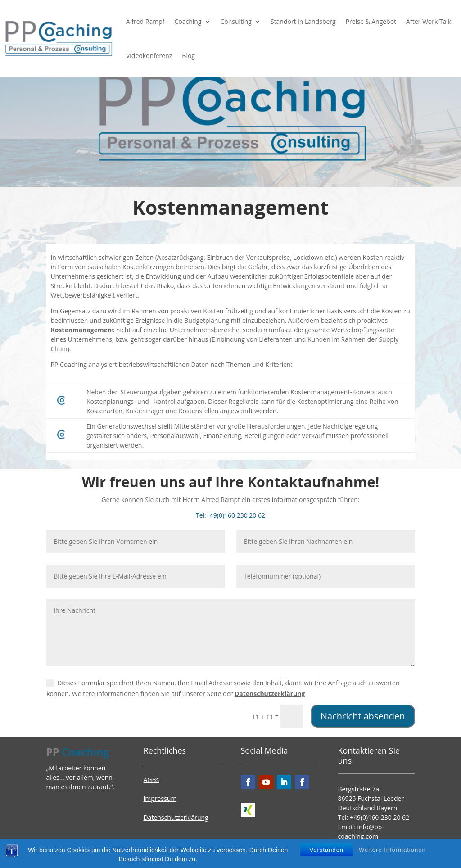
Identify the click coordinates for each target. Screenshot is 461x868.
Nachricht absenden (363, 716)
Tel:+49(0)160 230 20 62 (230, 515)
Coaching (188, 21)
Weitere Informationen (392, 852)
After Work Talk (429, 21)
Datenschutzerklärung (270, 694)
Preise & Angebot (371, 21)
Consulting (236, 21)
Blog (188, 56)
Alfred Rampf (145, 21)
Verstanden (326, 852)
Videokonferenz (149, 56)
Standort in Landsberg (303, 21)
